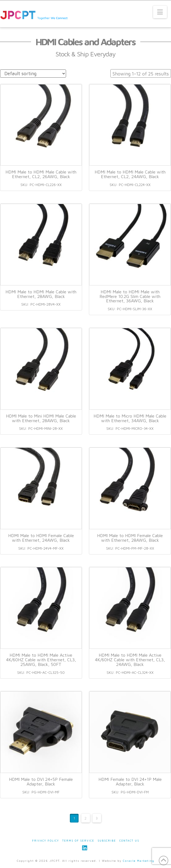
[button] (160, 12)
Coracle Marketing (139, 861)
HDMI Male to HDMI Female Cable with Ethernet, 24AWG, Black (41, 538)
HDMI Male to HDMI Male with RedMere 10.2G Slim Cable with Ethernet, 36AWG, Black (130, 296)
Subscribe (107, 841)
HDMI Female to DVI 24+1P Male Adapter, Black (130, 782)
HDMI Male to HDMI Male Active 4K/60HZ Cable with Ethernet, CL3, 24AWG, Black (130, 660)
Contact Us (129, 841)
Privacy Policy (46, 841)
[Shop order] (33, 74)
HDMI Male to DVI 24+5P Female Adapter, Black (41, 782)
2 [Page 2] (85, 818)
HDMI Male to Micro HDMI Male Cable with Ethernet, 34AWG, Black (130, 418)
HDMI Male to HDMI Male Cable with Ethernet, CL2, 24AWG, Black (130, 174)
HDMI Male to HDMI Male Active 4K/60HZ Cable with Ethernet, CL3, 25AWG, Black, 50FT (41, 660)
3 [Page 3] (97, 818)
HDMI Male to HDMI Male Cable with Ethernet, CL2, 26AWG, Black (41, 174)
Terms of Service (78, 841)
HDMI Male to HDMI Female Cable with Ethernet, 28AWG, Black (130, 538)
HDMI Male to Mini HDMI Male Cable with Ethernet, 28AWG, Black (41, 418)
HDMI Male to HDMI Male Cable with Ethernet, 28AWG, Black (41, 294)
